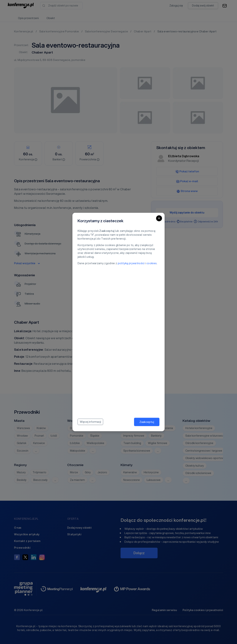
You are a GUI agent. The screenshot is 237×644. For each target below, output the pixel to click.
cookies (152, 263)
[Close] (159, 218)
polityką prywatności (131, 263)
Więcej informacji (90, 422)
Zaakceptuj (147, 422)
